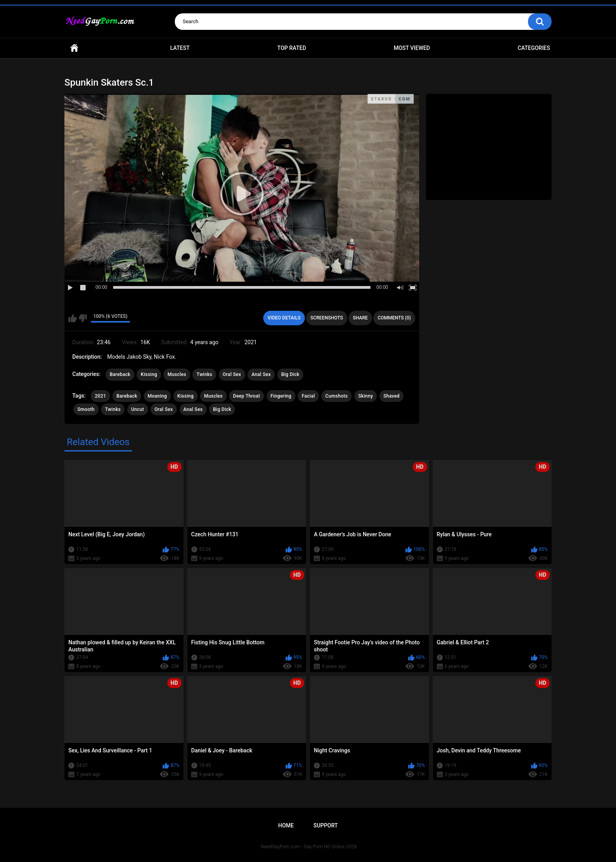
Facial (308, 396)
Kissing (149, 374)
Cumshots (336, 396)
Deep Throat (247, 396)
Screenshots (327, 318)
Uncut (138, 409)
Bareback (120, 374)
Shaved (391, 396)
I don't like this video (83, 318)
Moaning (157, 396)
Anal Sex (261, 374)
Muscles (177, 374)
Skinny (366, 396)
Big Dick (290, 374)
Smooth (86, 409)
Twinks (204, 374)
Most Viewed (412, 48)
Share (360, 318)
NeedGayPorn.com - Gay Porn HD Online (303, 847)
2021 (100, 396)
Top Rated (292, 48)
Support (326, 825)
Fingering (281, 396)
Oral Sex (232, 374)
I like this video (72, 318)
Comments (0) (394, 318)
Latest (180, 48)
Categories (534, 48)
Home (74, 48)
